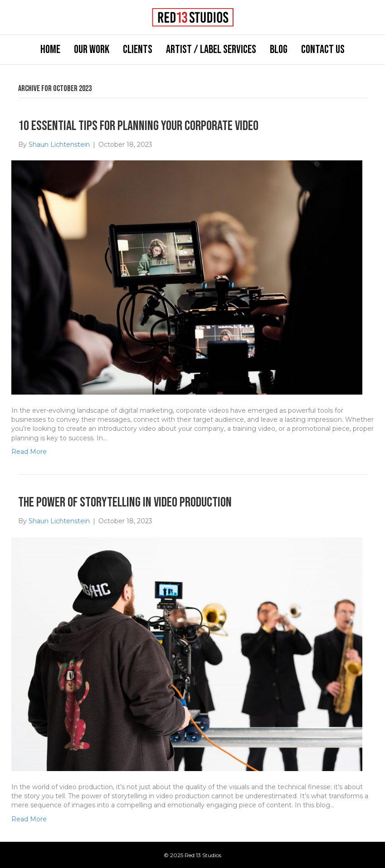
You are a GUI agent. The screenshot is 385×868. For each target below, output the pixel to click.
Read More (29, 452)
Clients (138, 50)
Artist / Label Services (211, 50)
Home (50, 50)
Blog (279, 50)
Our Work (92, 50)
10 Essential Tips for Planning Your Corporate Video (138, 126)
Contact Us (323, 50)
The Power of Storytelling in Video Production (125, 502)
